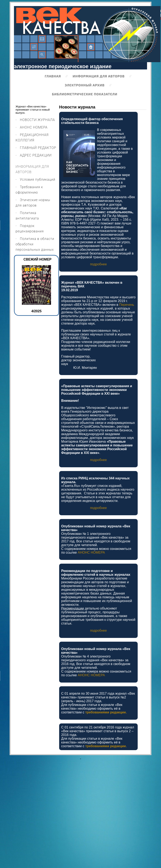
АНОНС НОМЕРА (34, 127)
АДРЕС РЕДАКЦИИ (36, 155)
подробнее (98, 264)
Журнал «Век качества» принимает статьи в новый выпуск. (33, 110)
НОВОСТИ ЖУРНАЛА (37, 120)
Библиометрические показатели (85, 94)
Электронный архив (85, 85)
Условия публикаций (38, 180)
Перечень (127, 305)
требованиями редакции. (106, 712)
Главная (53, 76)
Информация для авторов (99, 76)
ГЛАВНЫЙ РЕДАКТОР (38, 148)
